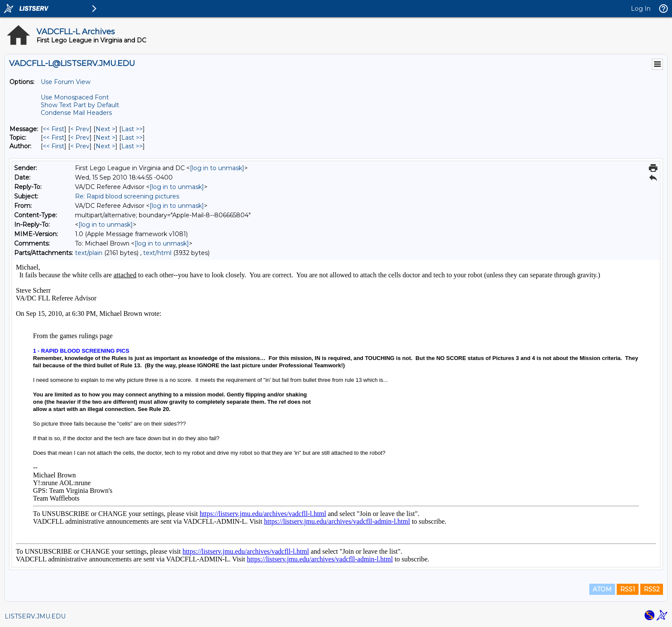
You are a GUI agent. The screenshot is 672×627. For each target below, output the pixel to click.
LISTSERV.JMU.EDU (35, 616)
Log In (641, 9)
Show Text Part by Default (80, 105)
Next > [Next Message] (105, 129)
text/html (157, 253)
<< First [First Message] (54, 129)
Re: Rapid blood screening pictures (127, 196)
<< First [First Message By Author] (54, 146)
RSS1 (628, 589)
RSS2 (652, 589)
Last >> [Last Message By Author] (132, 146)
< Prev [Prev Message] (80, 129)
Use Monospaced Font (75, 97)
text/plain (89, 253)
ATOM (602, 589)
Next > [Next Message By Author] (105, 146)
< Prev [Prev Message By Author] (80, 146)
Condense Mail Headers (76, 113)
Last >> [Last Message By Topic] (132, 138)
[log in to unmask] (217, 168)
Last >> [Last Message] (132, 129)
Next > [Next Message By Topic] (105, 138)
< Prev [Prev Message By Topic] (80, 138)
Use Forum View (66, 82)
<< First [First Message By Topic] (54, 138)
